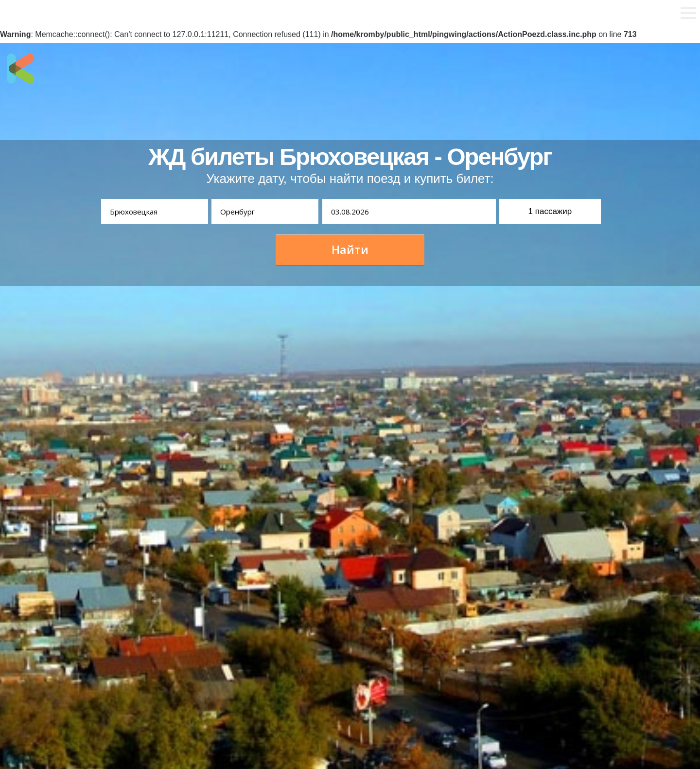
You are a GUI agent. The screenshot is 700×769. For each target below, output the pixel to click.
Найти (350, 250)
